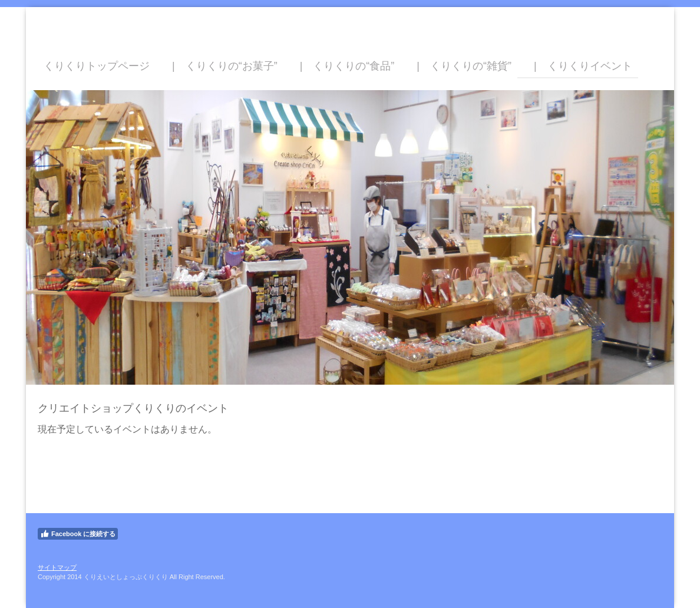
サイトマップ (57, 567)
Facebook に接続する (78, 534)
